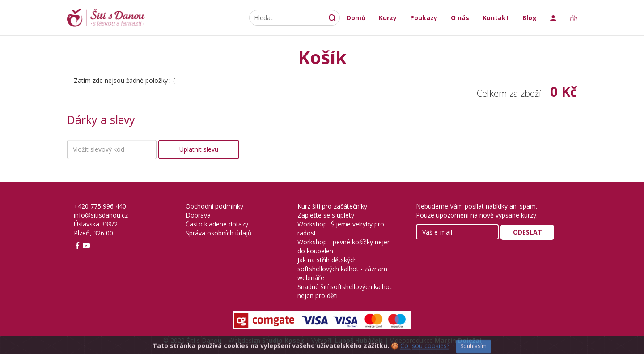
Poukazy (424, 18)
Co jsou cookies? (425, 349)
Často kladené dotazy (217, 224)
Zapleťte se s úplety (326, 215)
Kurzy (388, 18)
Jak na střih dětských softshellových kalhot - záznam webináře (342, 269)
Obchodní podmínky (214, 206)
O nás (460, 18)
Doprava (198, 215)
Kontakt (496, 18)
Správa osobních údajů (219, 233)
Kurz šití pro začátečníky (332, 206)
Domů (356, 18)
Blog (530, 18)
